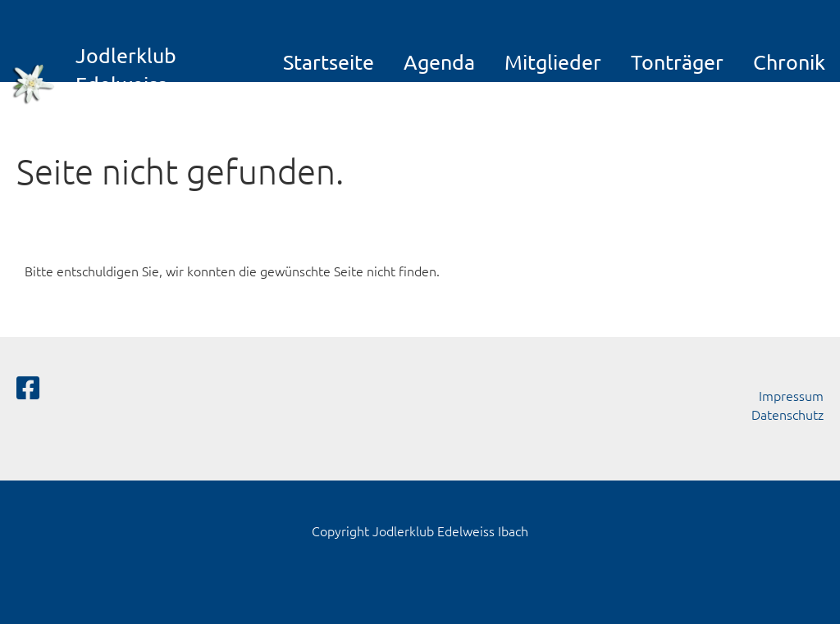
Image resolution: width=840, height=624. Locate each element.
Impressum (791, 395)
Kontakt (442, 103)
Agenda (439, 62)
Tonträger (677, 62)
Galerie (329, 103)
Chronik (789, 62)
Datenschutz (787, 414)
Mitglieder (553, 62)
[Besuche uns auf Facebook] (28, 388)
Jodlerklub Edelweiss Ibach (126, 84)
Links (532, 103)
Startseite (329, 62)
